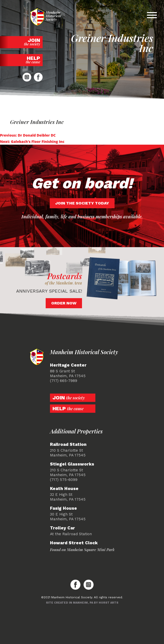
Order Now (64, 303)
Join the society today (82, 203)
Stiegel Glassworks (72, 464)
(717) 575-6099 (64, 480)
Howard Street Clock (74, 543)
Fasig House (63, 508)
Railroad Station (68, 444)
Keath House (64, 489)
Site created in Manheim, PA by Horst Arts (82, 603)
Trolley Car (62, 528)
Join (21, 42)
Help (21, 60)
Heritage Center (68, 365)
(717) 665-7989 (64, 381)
